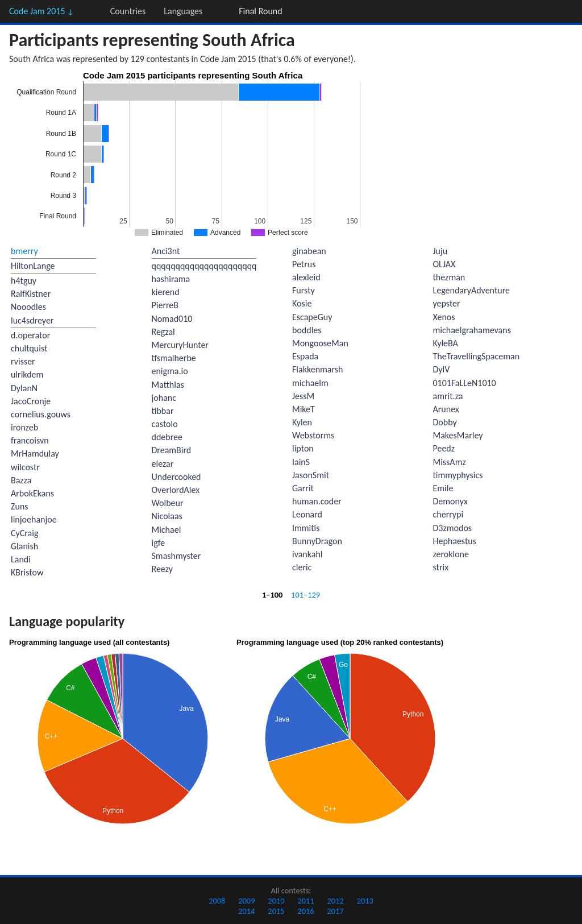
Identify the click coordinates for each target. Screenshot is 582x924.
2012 (336, 901)
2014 (246, 911)
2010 (276, 901)
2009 (246, 901)
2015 (276, 911)
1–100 (272, 595)
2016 (305, 911)
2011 (305, 901)
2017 (336, 911)
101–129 (305, 595)
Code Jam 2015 (41, 11)
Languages (183, 11)
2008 (217, 901)
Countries (128, 11)
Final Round (260, 11)
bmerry (24, 251)
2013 (365, 901)
